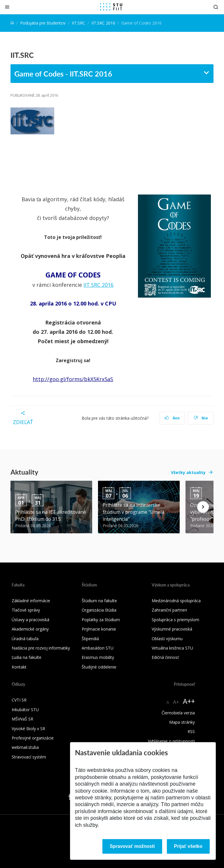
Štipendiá (90, 639)
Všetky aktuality (188, 472)
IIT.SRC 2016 (103, 23)
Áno (172, 418)
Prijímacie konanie (99, 629)
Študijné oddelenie (99, 667)
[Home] (12, 23)
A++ (189, 701)
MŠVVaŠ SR (22, 719)
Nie (201, 418)
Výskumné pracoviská (172, 629)
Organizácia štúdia (99, 610)
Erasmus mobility (98, 657)
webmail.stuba (25, 747)
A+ (176, 702)
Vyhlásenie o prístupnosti (171, 741)
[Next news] (203, 507)
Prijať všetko (188, 846)
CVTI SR (19, 700)
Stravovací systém (29, 757)
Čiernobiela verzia (178, 713)
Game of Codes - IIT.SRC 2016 (63, 74)
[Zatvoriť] (7, 7)
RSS (191, 731)
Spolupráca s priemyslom (175, 620)
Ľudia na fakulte (27, 657)
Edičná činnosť (165, 657)
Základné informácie (31, 601)
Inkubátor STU (25, 710)
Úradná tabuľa (25, 639)
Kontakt (19, 667)
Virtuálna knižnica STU (172, 648)
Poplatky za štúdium (101, 620)
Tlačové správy (26, 610)
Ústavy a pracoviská (30, 620)
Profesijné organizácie (33, 738)
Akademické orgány (30, 629)
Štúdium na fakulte (99, 601)
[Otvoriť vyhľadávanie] (216, 7)
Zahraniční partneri (169, 610)
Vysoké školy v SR (28, 729)
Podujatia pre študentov (43, 23)
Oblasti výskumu (167, 639)
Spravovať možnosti (132, 846)
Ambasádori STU (98, 648)
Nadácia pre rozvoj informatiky (41, 648)
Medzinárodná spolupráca (176, 601)
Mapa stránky (182, 722)
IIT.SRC (78, 23)
